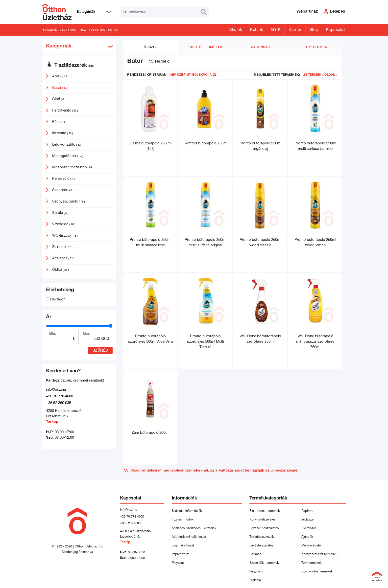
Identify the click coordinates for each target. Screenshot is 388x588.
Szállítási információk (187, 511)
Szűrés (100, 351)
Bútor (113, 30)
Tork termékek (312, 563)
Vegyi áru (68, 30)
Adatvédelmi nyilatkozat (190, 537)
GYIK (276, 30)
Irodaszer (308, 520)
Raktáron (56, 300)
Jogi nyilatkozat (183, 546)
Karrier (295, 30)
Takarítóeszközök (262, 537)
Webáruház (307, 12)
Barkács (255, 554)
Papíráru (307, 511)
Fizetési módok (183, 520)
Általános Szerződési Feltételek (194, 529)
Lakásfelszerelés (261, 546)
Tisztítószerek (92, 30)
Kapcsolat (336, 30)
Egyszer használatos (264, 529)
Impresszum (181, 554)
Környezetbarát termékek (319, 554)
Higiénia (255, 580)
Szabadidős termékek (317, 572)
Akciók (236, 30)
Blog (314, 30)
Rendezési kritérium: (147, 75)
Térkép (52, 422)
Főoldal (50, 30)
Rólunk (256, 30)
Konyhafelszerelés (263, 520)
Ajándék (307, 537)
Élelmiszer (309, 529)
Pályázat (178, 563)
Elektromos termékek (265, 511)
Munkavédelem (312, 546)
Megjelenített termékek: (277, 75)
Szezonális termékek (264, 563)
